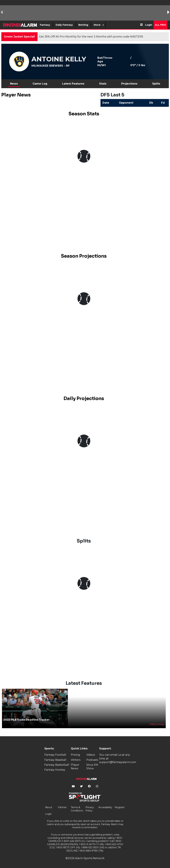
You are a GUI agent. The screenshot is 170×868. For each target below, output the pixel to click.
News (14, 84)
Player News (75, 767)
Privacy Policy (90, 809)
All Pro (160, 25)
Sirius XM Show (92, 767)
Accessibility (105, 807)
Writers (76, 760)
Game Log (40, 84)
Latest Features (73, 84)
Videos (91, 755)
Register (120, 807)
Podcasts (92, 760)
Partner (62, 807)
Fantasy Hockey (55, 770)
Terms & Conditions (77, 809)
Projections (129, 84)
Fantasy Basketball (57, 765)
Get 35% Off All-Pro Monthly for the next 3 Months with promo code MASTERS (91, 37)
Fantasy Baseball (55, 760)
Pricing (75, 755)
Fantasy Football (55, 755)
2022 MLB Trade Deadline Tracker (26, 720)
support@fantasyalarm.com (118, 762)
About (49, 807)
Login (149, 25)
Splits (156, 84)
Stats (103, 84)
